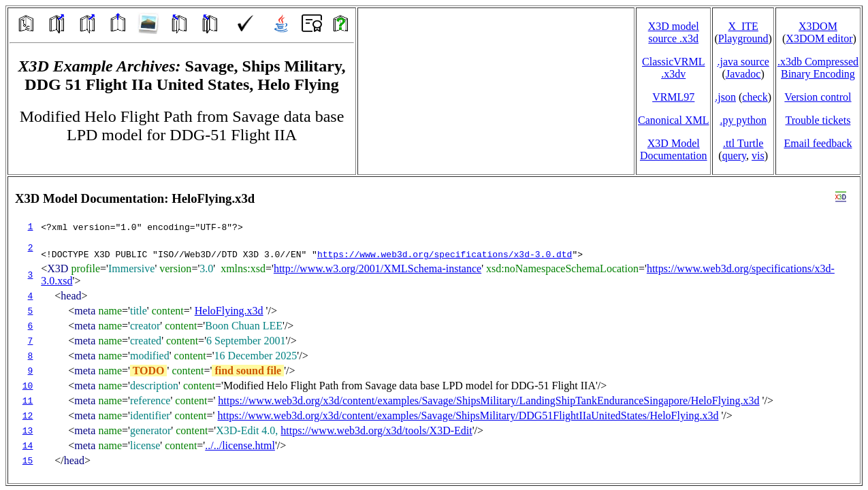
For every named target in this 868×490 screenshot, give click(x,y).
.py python (743, 120)
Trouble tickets (818, 120)
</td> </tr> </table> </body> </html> (434, 330)
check (755, 97)
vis (758, 156)
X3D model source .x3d (674, 32)
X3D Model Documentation (674, 149)
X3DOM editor (819, 38)
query (734, 156)
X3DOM (818, 26)
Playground (743, 38)
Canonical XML (673, 120)
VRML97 (673, 97)
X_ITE (743, 26)
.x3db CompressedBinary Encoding (818, 68)
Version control (818, 97)
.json (725, 97)
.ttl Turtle (743, 143)
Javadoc (743, 74)
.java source (743, 62)
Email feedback (818, 143)
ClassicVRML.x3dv (673, 68)
